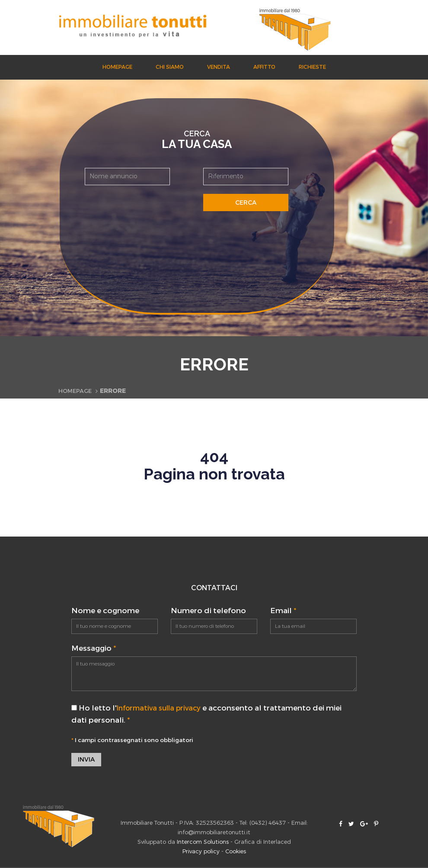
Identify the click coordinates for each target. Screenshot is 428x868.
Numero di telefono (208, 611)
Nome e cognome (105, 611)
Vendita (219, 67)
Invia (86, 760)
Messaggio (94, 648)
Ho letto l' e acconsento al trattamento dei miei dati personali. (211, 714)
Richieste (312, 67)
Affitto (264, 67)
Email (283, 611)
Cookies (236, 852)
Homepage (117, 67)
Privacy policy (201, 852)
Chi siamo (170, 67)
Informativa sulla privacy (163, 708)
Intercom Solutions (203, 843)
